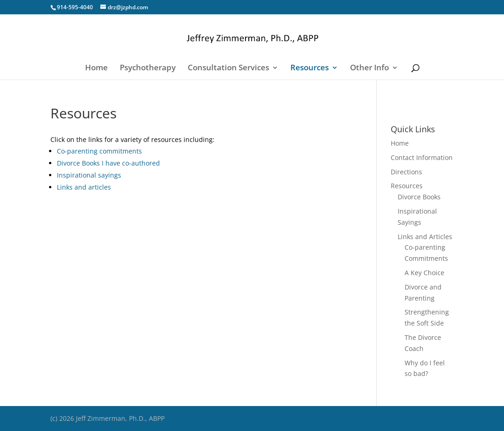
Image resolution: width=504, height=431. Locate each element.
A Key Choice (424, 273)
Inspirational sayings (89, 175)
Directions (406, 172)
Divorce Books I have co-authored (108, 163)
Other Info (369, 68)
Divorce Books (419, 197)
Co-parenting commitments (99, 151)
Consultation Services (228, 68)
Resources (310, 68)
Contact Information (422, 157)
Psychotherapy (148, 68)
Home (96, 68)
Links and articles (84, 187)
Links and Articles (425, 237)
